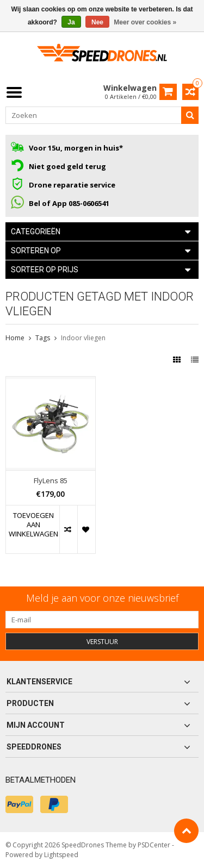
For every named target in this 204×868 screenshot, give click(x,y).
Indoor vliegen (83, 338)
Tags (43, 338)
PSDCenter (154, 845)
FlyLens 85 (51, 481)
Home (15, 338)
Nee (97, 22)
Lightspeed (61, 855)
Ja (71, 22)
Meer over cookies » (145, 22)
